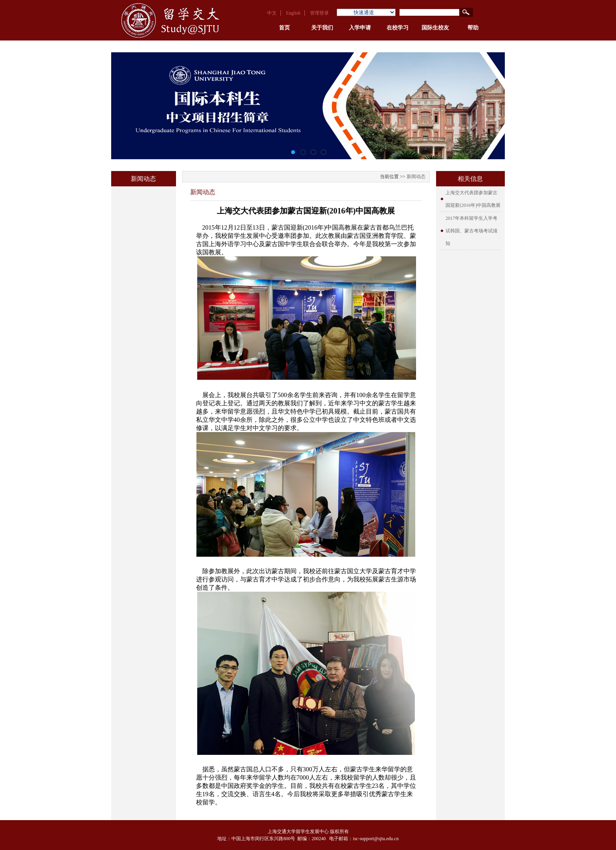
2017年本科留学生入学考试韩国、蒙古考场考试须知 (471, 231)
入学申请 (360, 28)
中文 (272, 13)
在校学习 (398, 28)
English (293, 13)
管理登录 (319, 13)
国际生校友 (435, 28)
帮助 (473, 28)
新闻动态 (416, 177)
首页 (284, 28)
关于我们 (322, 28)
